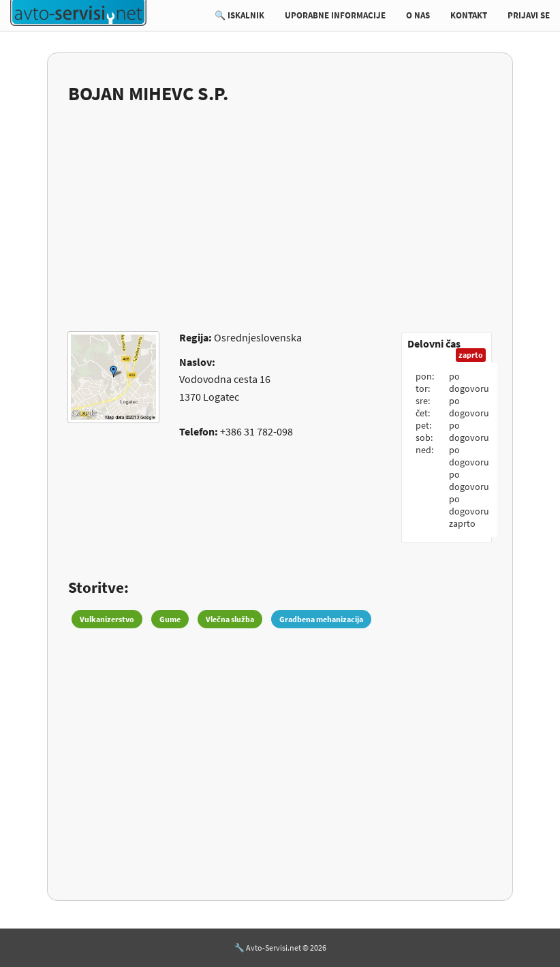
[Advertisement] (280, 209)
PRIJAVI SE (529, 15)
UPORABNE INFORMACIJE (335, 15)
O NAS (418, 15)
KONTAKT (469, 15)
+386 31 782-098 (256, 431)
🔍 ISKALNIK (239, 15)
